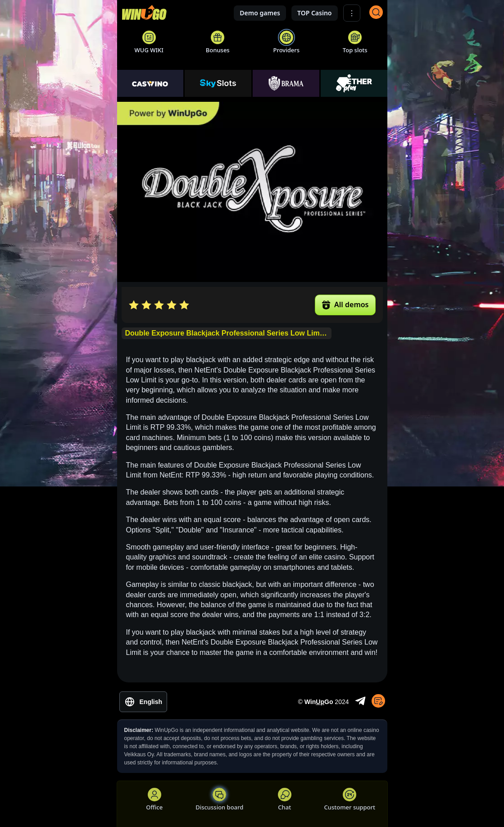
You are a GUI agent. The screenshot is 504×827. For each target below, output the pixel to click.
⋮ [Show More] (352, 13)
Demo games (260, 13)
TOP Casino (315, 13)
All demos (345, 304)
